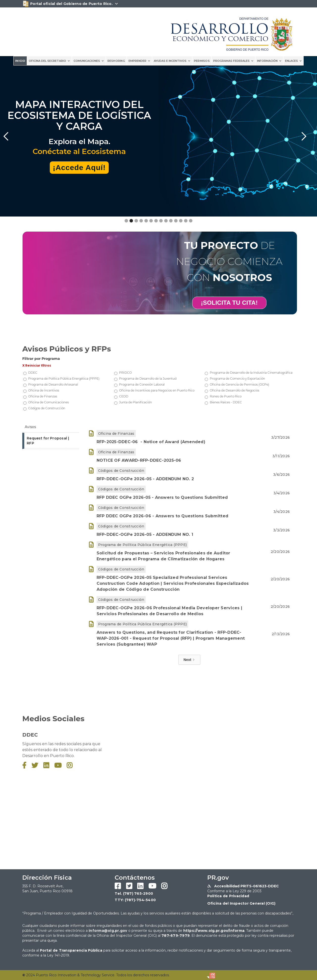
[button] (49, 61)
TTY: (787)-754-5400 (135, 900)
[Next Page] (189, 660)
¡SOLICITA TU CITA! (229, 303)
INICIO (20, 61)
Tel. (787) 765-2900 (134, 893)
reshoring (116, 61)
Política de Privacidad (228, 896)
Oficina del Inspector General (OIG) (241, 903)
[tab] (51, 427)
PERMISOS (202, 61)
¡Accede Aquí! (79, 167)
